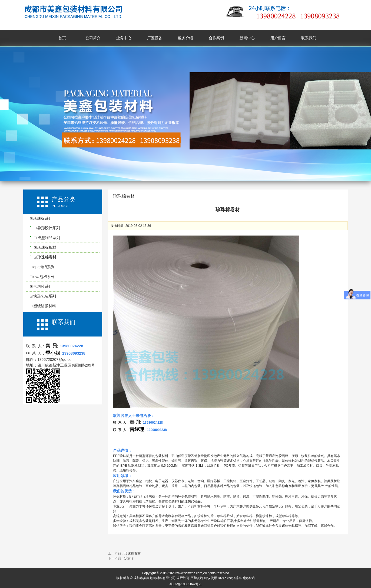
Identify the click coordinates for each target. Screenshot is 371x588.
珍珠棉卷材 (47, 257)
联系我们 (309, 38)
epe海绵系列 (44, 267)
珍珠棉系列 (43, 218)
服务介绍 (186, 38)
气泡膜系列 (43, 286)
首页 (62, 38)
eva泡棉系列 (44, 277)
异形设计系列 (49, 228)
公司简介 (93, 38)
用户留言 (278, 38)
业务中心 (124, 38)
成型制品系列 (49, 238)
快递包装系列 (45, 296)
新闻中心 (247, 38)
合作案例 (216, 38)
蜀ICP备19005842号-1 (186, 584)
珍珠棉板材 (47, 247)
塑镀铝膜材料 (45, 306)
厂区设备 (155, 38)
